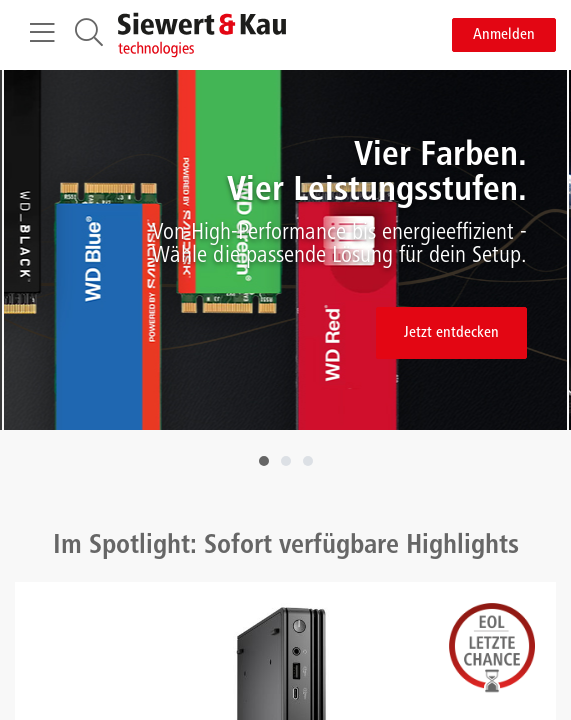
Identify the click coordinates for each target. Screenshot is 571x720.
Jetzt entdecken (451, 333)
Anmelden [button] (504, 35)
